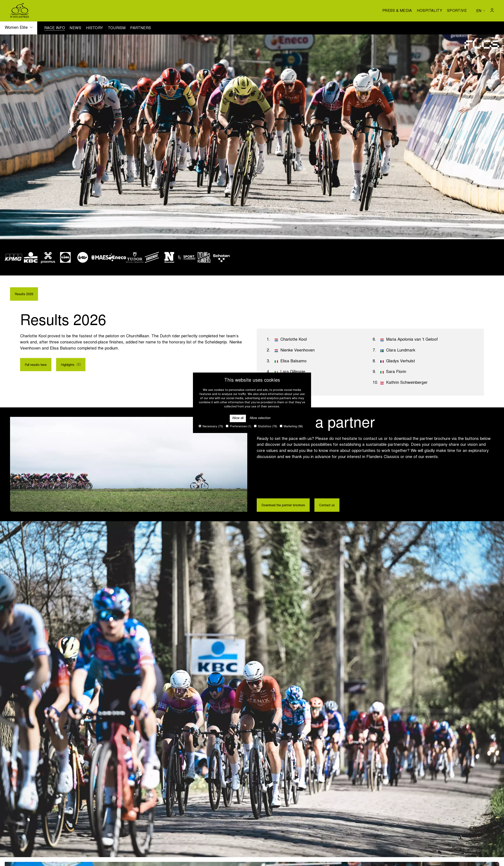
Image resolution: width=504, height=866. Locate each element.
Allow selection (262, 417)
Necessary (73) (211, 426)
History (95, 28)
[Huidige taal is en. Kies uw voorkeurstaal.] (481, 11)
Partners (141, 28)
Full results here (39, 367)
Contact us (343, 506)
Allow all (234, 417)
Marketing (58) (291, 426)
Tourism (117, 28)
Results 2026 (27, 295)
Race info (55, 28)
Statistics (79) (265, 426)
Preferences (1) (239, 426)
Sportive (457, 11)
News (76, 28)
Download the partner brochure (290, 506)
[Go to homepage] (19, 11)
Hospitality (429, 11)
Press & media (397, 11)
